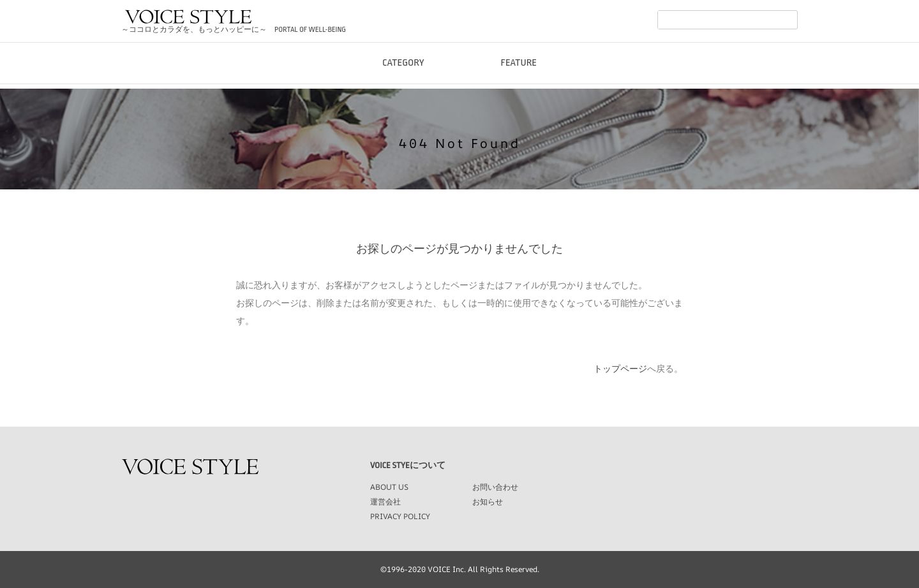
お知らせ (488, 502)
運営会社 (385, 502)
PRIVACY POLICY (400, 516)
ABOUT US (389, 487)
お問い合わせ (495, 487)
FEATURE (519, 76)
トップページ (620, 369)
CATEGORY (403, 76)
